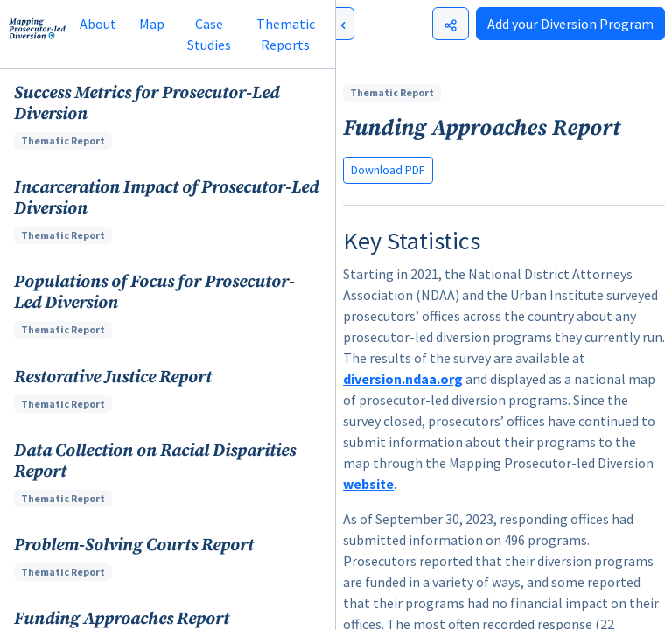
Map (152, 24)
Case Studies (209, 34)
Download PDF (388, 170)
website (368, 484)
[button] (168, 116)
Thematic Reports (286, 34)
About (98, 24)
